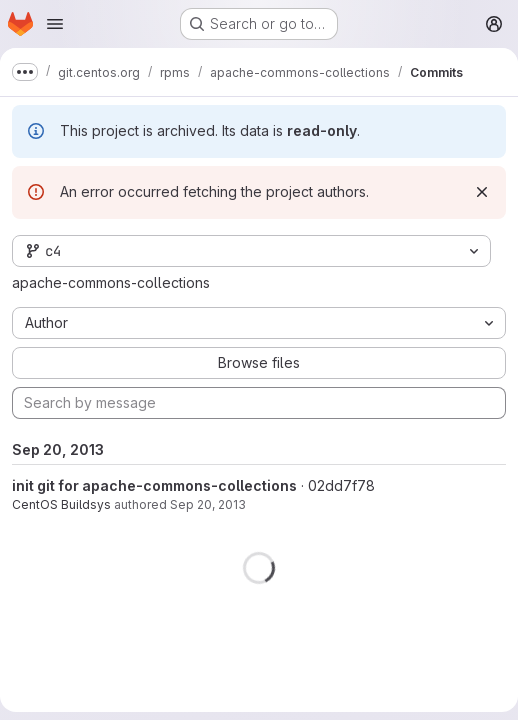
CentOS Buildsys (61, 504)
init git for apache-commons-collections (154, 485)
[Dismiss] (482, 192)
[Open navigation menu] (55, 24)
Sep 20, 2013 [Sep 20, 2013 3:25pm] (208, 504)
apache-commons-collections (111, 282)
